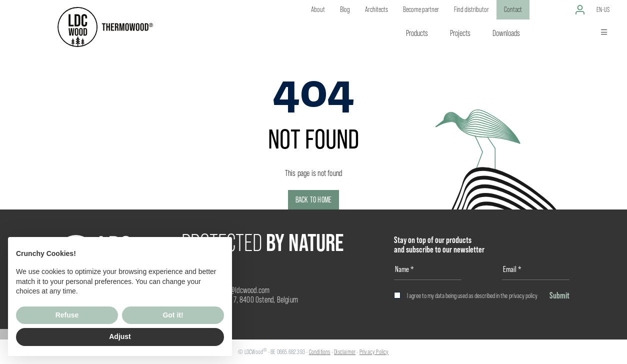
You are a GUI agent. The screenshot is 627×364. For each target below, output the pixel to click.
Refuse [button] (67, 315)
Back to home (313, 200)
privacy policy (523, 295)
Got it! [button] (173, 315)
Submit (559, 295)
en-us (603, 9)
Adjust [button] (120, 336)
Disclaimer (345, 352)
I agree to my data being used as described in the (472, 295)
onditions (321, 352)
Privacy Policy (374, 352)
